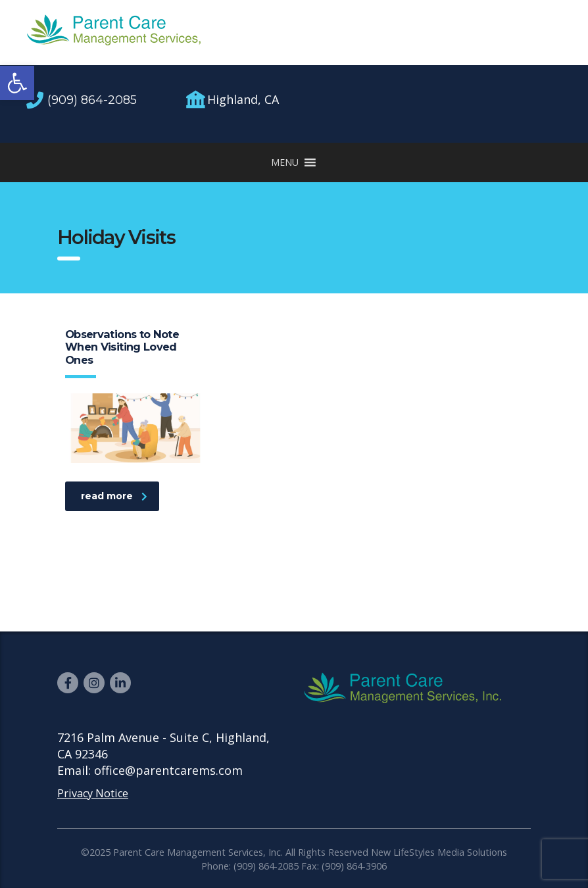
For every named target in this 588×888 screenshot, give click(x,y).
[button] (17, 83)
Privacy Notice (93, 793)
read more (114, 496)
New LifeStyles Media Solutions (439, 852)
